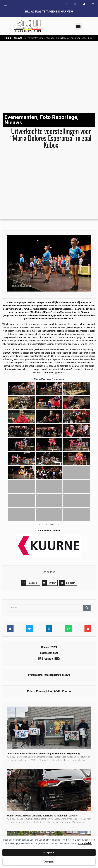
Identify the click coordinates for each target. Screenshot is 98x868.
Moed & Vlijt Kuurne (59, 691)
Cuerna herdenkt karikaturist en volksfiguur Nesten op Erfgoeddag (43, 754)
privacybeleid (85, 843)
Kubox (31, 691)
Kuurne (41, 691)
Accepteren (49, 852)
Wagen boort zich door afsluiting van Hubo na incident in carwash (42, 816)
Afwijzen (49, 862)
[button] (6, 5)
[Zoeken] (87, 608)
